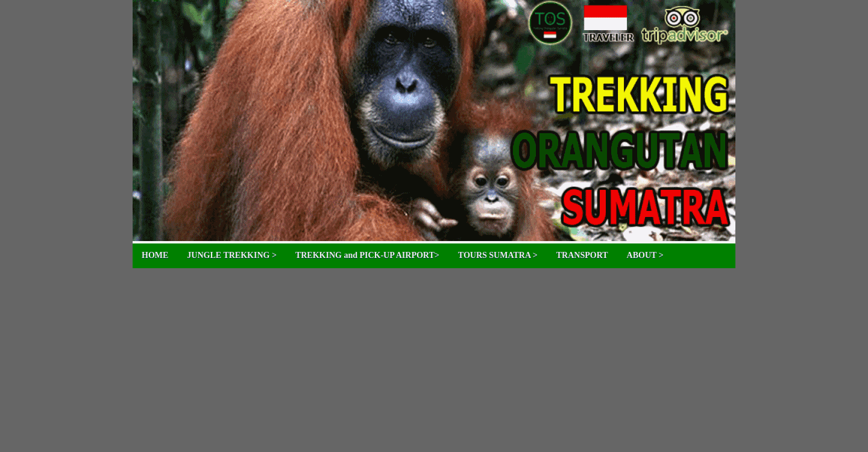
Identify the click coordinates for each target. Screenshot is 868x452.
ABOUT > (645, 255)
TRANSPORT (582, 255)
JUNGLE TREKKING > (232, 255)
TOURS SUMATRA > (498, 255)
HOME (155, 255)
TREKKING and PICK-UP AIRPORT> (367, 255)
